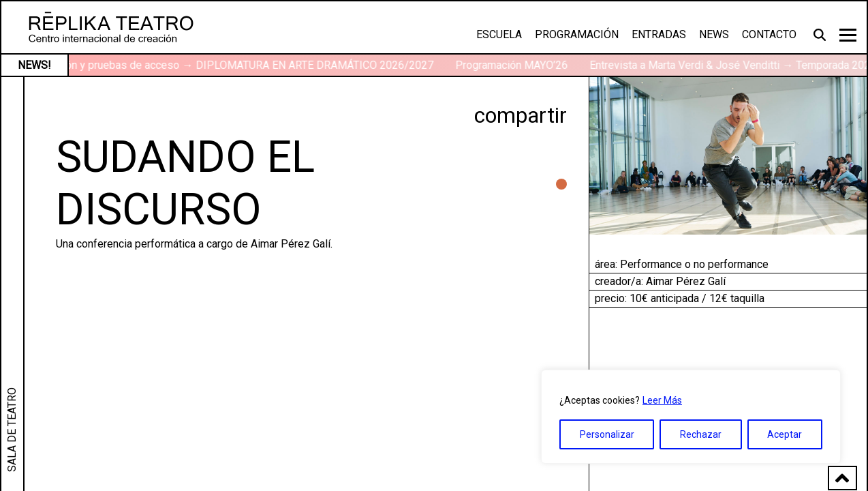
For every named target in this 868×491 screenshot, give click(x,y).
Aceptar (785, 434)
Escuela (499, 34)
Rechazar (701, 434)
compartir (521, 115)
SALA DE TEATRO (12, 430)
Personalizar (607, 434)
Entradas (659, 34)
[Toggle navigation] (848, 35)
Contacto (769, 34)
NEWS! (34, 65)
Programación (577, 34)
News (714, 34)
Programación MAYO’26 (520, 65)
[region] (691, 417)
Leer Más (662, 400)
